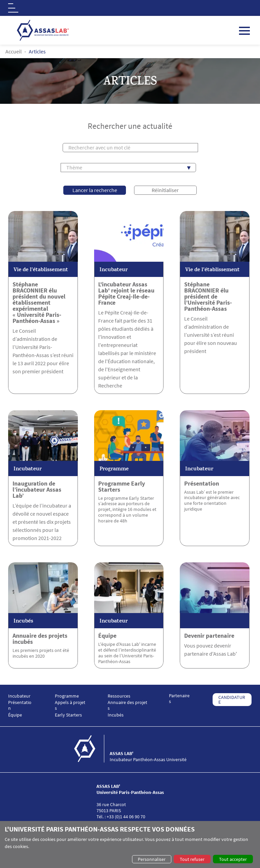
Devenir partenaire (209, 636)
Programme (67, 696)
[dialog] (130, 844)
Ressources (119, 696)
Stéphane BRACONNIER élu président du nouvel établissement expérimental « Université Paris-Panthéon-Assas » (39, 303)
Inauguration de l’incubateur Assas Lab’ (37, 490)
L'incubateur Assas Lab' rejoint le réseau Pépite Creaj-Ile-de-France (126, 294)
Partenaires (179, 699)
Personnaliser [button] (152, 859)
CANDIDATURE (232, 700)
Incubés (116, 715)
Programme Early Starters (122, 487)
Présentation (202, 484)
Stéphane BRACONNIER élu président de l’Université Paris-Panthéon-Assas (208, 297)
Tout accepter (233, 859)
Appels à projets (70, 705)
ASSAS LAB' (122, 753)
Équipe (107, 636)
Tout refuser (192, 859)
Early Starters (68, 715)
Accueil (14, 51)
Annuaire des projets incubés (40, 639)
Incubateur (19, 696)
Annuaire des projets (127, 705)
